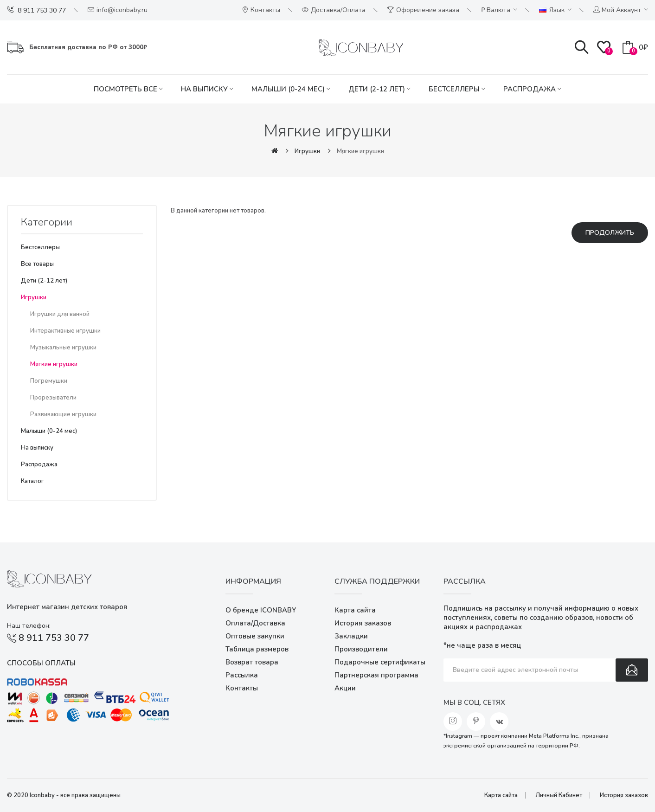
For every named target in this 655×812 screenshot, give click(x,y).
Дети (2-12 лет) (44, 281)
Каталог (32, 481)
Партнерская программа (376, 675)
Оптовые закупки (255, 636)
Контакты (242, 688)
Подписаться (632, 670)
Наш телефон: (29, 626)
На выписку (37, 448)
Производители (361, 649)
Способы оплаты (41, 663)
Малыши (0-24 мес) (49, 431)
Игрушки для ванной (60, 314)
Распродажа (39, 464)
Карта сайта (355, 610)
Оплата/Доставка (255, 623)
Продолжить (610, 233)
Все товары (37, 264)
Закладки (351, 636)
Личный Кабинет (559, 795)
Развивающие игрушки (63, 414)
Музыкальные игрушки (63, 348)
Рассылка (242, 675)
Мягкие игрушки (360, 151)
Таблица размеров (257, 649)
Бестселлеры (40, 247)
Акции (345, 688)
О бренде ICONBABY (261, 610)
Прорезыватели (53, 398)
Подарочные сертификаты (380, 662)
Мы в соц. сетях (474, 702)
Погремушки (49, 381)
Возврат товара (252, 662)
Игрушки (307, 151)
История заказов (363, 623)
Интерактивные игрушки (65, 331)
